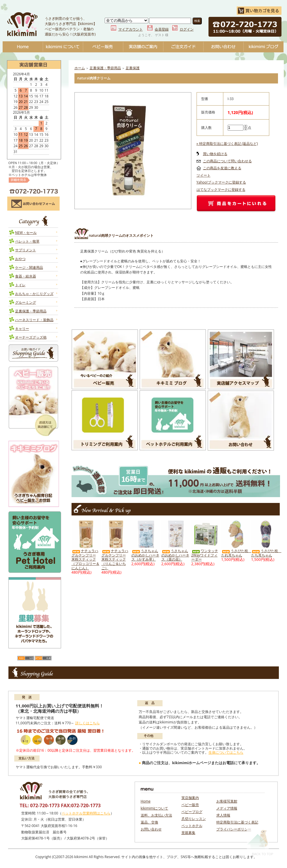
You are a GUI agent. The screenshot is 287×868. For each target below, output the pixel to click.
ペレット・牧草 (27, 241)
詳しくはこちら (88, 723)
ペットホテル (192, 826)
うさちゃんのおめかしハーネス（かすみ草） (145, 555)
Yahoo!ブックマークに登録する (221, 182)
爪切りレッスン (194, 819)
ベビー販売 (103, 47)
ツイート (204, 175)
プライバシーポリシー (234, 829)
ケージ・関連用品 (29, 267)
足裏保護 (133, 68)
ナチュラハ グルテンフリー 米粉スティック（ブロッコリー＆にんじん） (85, 559)
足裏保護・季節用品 (31, 311)
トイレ (20, 285)
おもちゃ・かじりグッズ (34, 294)
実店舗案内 (190, 798)
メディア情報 (227, 808)
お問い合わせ (223, 47)
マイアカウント (131, 29)
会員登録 (162, 29)
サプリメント (26, 250)
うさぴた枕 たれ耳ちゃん (236, 553)
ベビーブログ (263, 47)
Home (23, 47)
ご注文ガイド (183, 47)
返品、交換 (149, 822)
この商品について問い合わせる (227, 161)
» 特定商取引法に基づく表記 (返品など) (227, 144)
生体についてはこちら (226, 752)
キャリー (22, 329)
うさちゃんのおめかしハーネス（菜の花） (175, 555)
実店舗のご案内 (143, 47)
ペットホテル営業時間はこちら (86, 813)
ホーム (80, 68)
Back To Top (260, 842)
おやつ (20, 259)
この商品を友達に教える (222, 168)
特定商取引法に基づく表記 (237, 822)
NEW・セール (26, 233)
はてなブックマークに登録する (221, 190)
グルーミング (26, 302)
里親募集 (188, 833)
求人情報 (223, 815)
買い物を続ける (215, 154)
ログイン (187, 29)
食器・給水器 (26, 276)
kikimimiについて (63, 47)
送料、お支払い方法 (156, 815)
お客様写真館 (227, 801)
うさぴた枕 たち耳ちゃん (266, 553)
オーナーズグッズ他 (31, 337)
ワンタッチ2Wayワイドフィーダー (205, 555)
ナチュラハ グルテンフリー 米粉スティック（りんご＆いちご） (115, 559)
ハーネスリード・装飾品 (34, 320)
